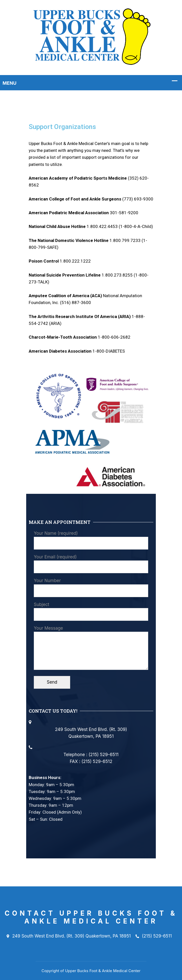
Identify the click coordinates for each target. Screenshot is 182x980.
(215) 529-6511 (154, 936)
